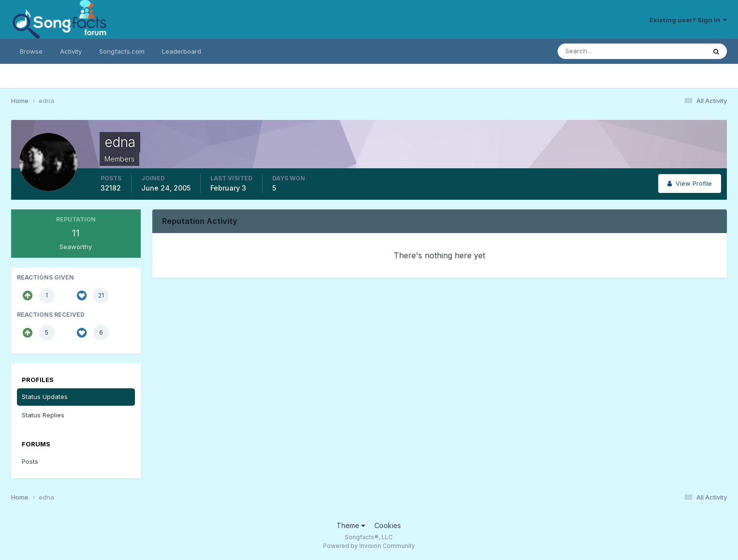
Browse (31, 51)
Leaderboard (182, 51)
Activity (71, 51)
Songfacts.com (122, 51)
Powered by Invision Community (369, 546)
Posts (30, 461)
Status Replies (43, 415)
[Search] (600, 51)
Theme (351, 525)
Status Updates (45, 397)
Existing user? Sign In (688, 20)
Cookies (388, 525)
